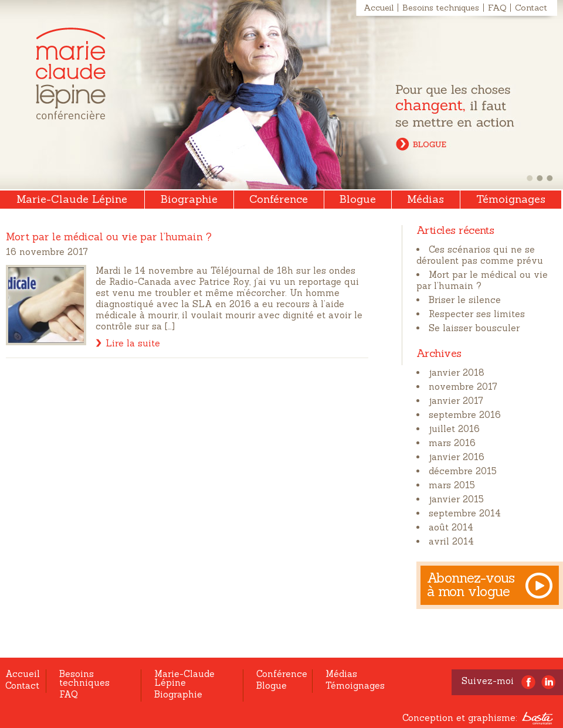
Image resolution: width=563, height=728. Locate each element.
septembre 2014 (465, 513)
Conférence (279, 199)
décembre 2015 (463, 471)
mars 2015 (452, 485)
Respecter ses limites (477, 314)
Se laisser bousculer (474, 328)
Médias (425, 199)
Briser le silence (465, 300)
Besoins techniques (441, 8)
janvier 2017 (456, 401)
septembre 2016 (465, 415)
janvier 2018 (457, 372)
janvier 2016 (457, 457)
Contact (531, 8)
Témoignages (511, 199)
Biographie (189, 199)
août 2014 (451, 527)
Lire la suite (133, 343)
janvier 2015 (456, 499)
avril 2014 (451, 541)
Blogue (358, 199)
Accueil (379, 8)
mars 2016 (452, 443)
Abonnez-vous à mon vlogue (471, 584)
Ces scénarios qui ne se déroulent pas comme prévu (480, 255)
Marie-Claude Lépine (71, 74)
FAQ (497, 8)
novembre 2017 (463, 387)
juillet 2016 (454, 429)
